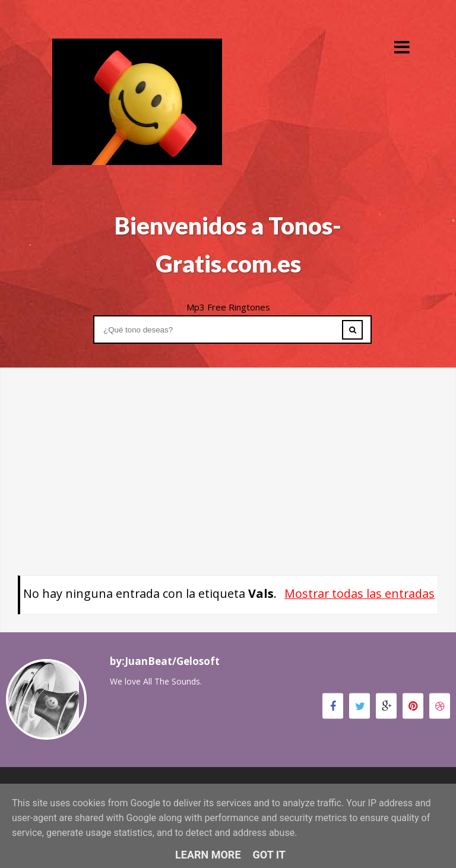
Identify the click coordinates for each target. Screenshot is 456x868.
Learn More (208, 855)
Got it (269, 855)
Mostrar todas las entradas (360, 593)
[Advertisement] (228, 451)
